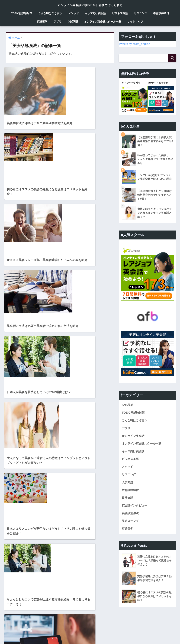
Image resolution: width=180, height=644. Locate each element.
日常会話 (128, 498)
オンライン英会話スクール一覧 (103, 21)
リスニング (141, 13)
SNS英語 (128, 404)
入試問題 (73, 21)
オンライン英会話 (134, 436)
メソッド (73, 13)
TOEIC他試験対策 (22, 13)
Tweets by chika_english (135, 44)
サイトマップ (135, 21)
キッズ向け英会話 (95, 13)
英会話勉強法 (131, 514)
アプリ (58, 21)
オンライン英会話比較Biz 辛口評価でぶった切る (90, 5)
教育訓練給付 (161, 13)
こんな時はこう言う (50, 13)
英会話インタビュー (135, 506)
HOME (90, 631)
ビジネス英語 (120, 13)
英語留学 (42, 21)
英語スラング (131, 522)
